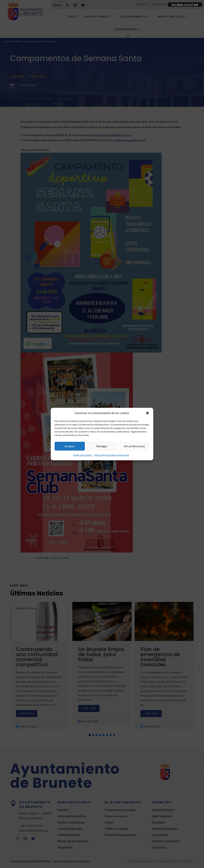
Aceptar (70, 446)
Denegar (102, 446)
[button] (147, 413)
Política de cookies (82, 455)
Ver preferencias (134, 446)
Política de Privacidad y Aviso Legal (111, 455)
